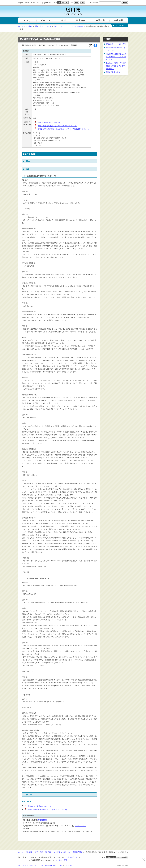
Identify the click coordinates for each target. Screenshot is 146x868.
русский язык (48, 3)
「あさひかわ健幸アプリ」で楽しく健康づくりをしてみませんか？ (116, 57)
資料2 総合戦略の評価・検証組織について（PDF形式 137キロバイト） (62, 129)
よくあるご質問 (61, 860)
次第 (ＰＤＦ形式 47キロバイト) (37, 806)
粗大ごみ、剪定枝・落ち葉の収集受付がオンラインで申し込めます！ (116, 66)
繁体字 (33, 3)
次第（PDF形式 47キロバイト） (47, 123)
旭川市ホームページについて (29, 865)
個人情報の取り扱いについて (52, 865)
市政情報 (29, 26)
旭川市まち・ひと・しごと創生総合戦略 (69, 26)
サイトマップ (70, 865)
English (20, 3)
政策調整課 (42, 820)
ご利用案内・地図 (73, 857)
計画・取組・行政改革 (43, 26)
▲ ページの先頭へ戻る (121, 852)
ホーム (21, 26)
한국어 (39, 3)
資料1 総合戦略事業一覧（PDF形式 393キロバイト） (55, 126)
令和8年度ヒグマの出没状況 (116, 44)
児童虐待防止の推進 (113, 72)
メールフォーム (80, 826)
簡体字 (27, 3)
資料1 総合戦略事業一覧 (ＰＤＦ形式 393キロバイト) (46, 810)
